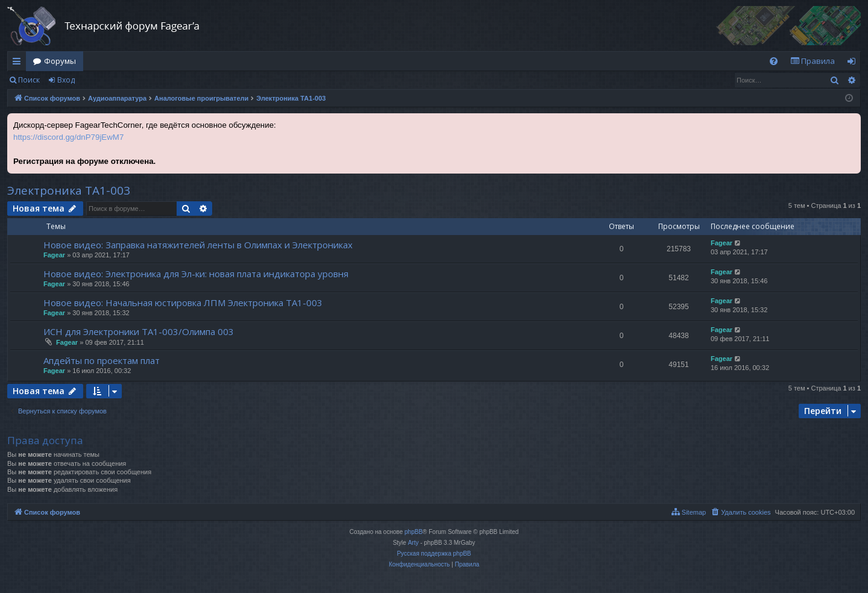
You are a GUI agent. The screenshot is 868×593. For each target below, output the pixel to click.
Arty (414, 543)
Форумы (60, 61)
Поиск (29, 80)
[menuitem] (774, 61)
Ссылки (19, 63)
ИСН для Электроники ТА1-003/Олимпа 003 (139, 331)
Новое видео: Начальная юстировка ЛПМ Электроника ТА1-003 (183, 303)
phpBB (414, 532)
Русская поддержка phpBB (434, 554)
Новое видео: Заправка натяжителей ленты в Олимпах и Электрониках (198, 245)
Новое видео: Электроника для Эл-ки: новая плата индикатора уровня (196, 274)
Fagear (54, 255)
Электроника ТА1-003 (69, 190)
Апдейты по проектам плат (102, 360)
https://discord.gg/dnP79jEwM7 (68, 137)
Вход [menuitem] (854, 63)
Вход (66, 80)
